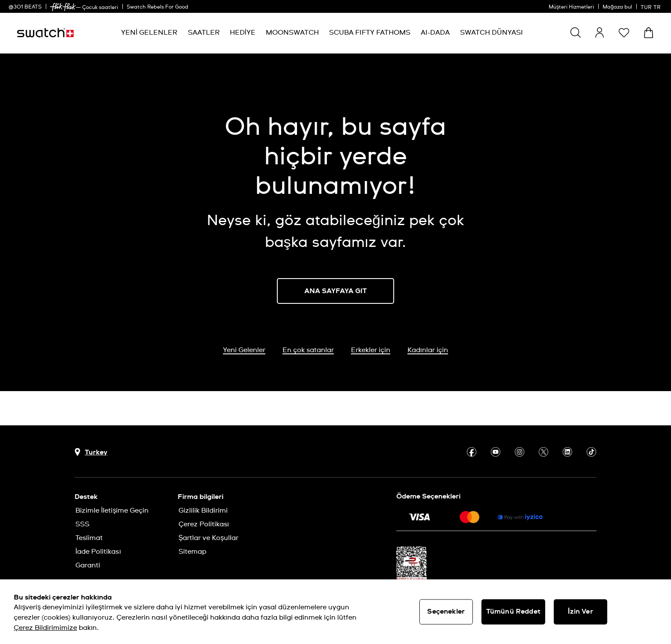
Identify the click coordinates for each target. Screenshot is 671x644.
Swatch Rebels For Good (157, 7)
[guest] (600, 33)
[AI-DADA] (435, 33)
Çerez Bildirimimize (45, 628)
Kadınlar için (428, 350)
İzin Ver (580, 611)
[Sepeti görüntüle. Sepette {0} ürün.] (649, 33)
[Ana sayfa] (45, 33)
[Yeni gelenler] (149, 33)
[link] (63, 7)
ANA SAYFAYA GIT (335, 291)
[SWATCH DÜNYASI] (491, 33)
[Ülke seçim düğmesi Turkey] (91, 452)
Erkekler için (371, 350)
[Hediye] (243, 33)
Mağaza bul (617, 7)
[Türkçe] (652, 6)
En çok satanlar (308, 350)
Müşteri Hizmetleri (571, 7)
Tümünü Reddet (513, 611)
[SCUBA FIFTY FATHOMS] (370, 33)
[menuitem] (149, 33)
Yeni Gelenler (244, 350)
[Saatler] (204, 33)
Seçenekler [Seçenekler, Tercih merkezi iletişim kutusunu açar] (446, 611)
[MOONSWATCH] (292, 33)
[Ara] (576, 33)
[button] (624, 33)
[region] (335, 612)
